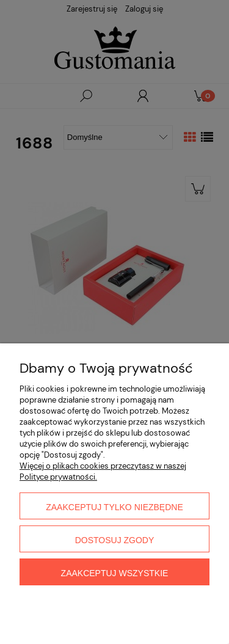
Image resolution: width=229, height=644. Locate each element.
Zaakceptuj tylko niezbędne (114, 507)
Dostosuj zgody (115, 540)
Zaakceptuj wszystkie (115, 573)
